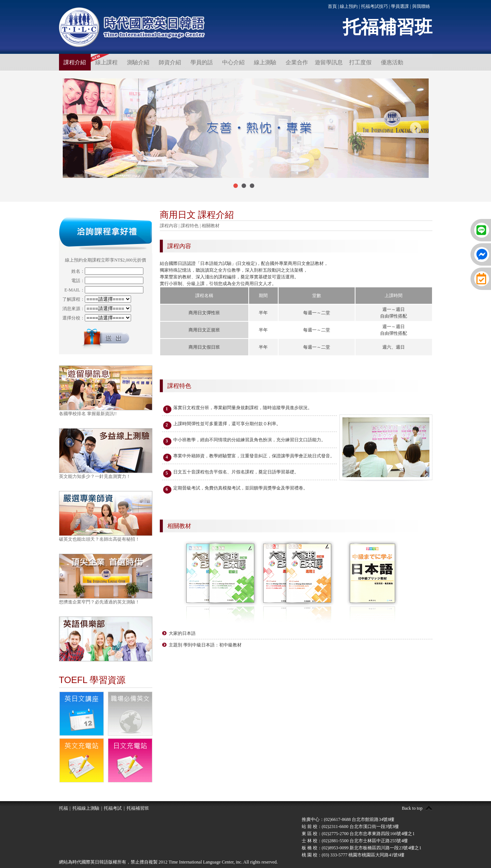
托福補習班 (138, 808)
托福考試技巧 (375, 6)
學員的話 (202, 62)
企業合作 (297, 62)
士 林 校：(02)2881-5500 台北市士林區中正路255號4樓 (355, 841)
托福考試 (113, 808)
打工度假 (360, 62)
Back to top (412, 808)
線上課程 (106, 62)
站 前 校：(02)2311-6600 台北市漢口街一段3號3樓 (350, 827)
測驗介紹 (138, 62)
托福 (63, 808)
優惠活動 (392, 62)
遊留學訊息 (329, 62)
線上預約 (349, 6)
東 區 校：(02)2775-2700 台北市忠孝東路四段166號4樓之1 (358, 834)
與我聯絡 (421, 6)
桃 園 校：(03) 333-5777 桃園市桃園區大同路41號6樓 (353, 855)
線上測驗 (265, 62)
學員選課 (400, 6)
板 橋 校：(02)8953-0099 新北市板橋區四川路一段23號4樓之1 (362, 848)
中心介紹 (233, 62)
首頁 (332, 6)
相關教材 (211, 226)
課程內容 (169, 226)
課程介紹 (75, 62)
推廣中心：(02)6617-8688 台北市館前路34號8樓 (348, 819)
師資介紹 (170, 62)
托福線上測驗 (86, 808)
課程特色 (190, 226)
